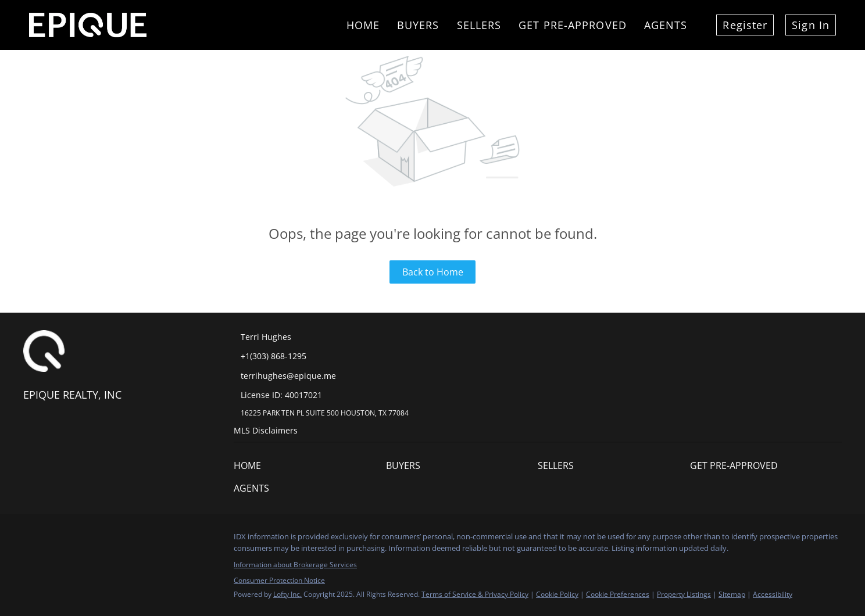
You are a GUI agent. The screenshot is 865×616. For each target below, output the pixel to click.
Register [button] (745, 25)
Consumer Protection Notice (279, 580)
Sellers (479, 25)
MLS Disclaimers (266, 430)
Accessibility (773, 594)
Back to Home (433, 272)
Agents (666, 25)
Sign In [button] (811, 25)
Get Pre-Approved (573, 25)
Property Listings (684, 594)
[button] (250, 468)
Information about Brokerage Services (295, 565)
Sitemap (732, 594)
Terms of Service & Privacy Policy (475, 594)
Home (363, 25)
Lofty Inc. (287, 594)
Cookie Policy (557, 594)
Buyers (418, 25)
